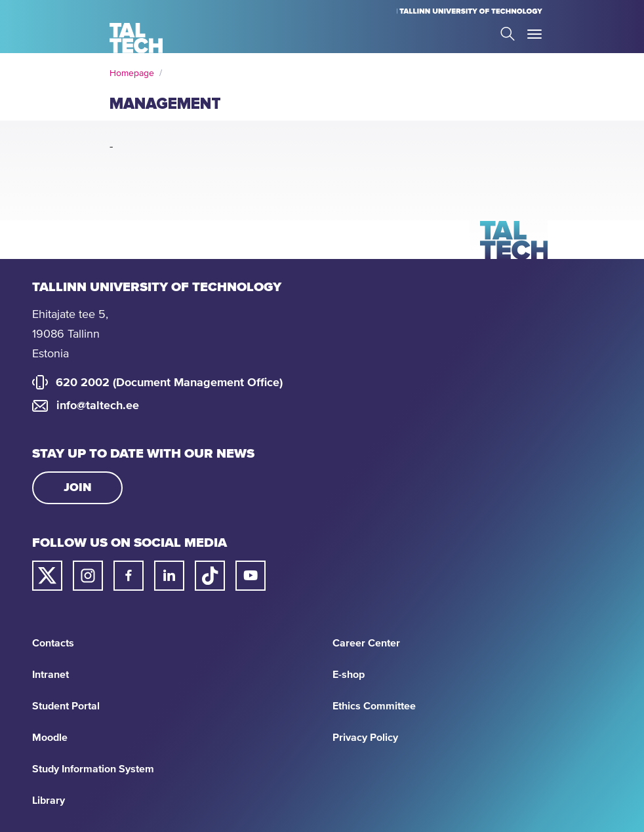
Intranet (50, 675)
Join (78, 488)
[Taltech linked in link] (169, 576)
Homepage (132, 73)
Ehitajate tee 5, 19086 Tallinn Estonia (70, 334)
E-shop (349, 675)
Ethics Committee (374, 706)
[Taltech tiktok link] (210, 576)
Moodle (50, 738)
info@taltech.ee (98, 406)
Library (49, 801)
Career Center (366, 643)
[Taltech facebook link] (129, 576)
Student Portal (66, 706)
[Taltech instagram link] (88, 576)
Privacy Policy (365, 738)
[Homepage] (136, 38)
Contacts (53, 643)
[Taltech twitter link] (47, 576)
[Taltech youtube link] (251, 576)
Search (508, 34)
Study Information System (93, 769)
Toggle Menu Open (534, 34)
